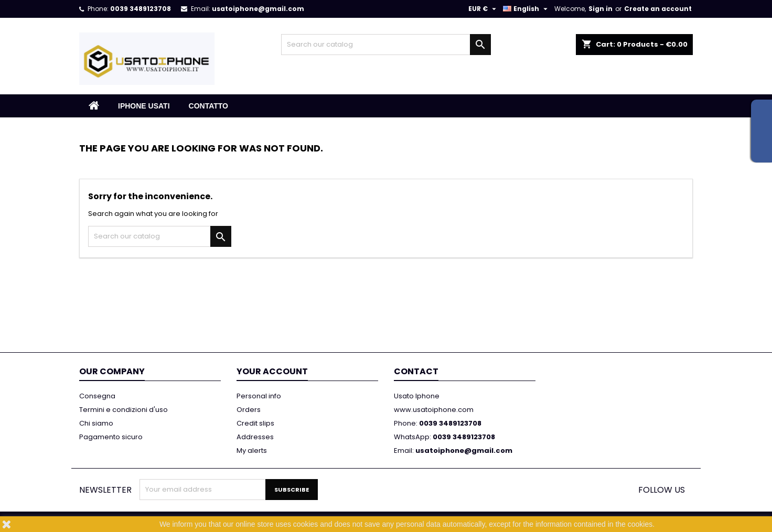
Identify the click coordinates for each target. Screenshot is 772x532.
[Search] (386, 45)
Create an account (658, 9)
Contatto (208, 106)
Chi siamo (96, 423)
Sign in (601, 9)
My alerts (252, 450)
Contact (416, 371)
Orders (249, 410)
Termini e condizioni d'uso (124, 410)
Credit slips (255, 423)
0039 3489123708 (141, 9)
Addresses (255, 437)
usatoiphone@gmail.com (258, 9)
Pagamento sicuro (111, 437)
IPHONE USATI (144, 106)
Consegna (97, 396)
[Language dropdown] (527, 9)
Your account (272, 371)
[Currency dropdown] (484, 9)
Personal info (259, 396)
